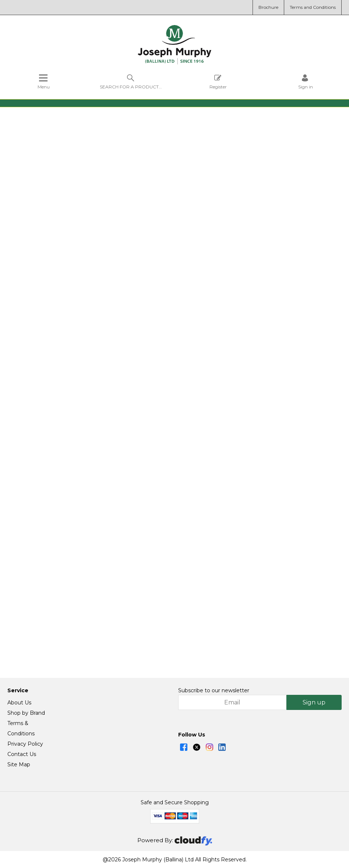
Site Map (19, 764)
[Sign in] (306, 82)
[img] (184, 747)
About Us (19, 703)
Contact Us (22, 754)
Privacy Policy (25, 744)
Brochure (268, 7)
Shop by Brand (26, 713)
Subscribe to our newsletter (214, 690)
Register (218, 82)
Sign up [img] (314, 702)
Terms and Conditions (313, 7)
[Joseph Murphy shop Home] (174, 63)
